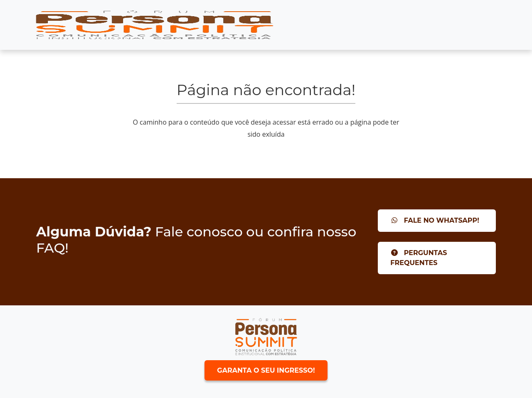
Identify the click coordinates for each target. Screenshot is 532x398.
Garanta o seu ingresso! (266, 370)
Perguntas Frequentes (419, 258)
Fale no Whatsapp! (435, 220)
